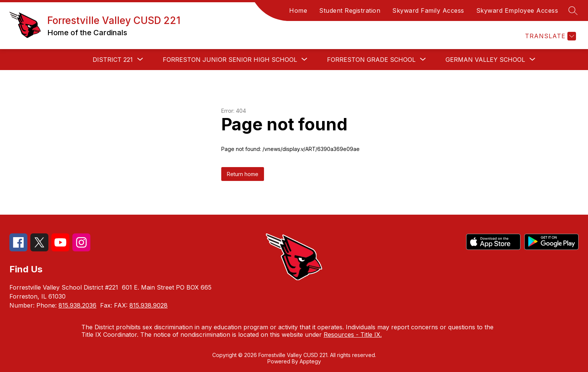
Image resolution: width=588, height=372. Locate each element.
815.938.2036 (77, 305)
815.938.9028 (148, 305)
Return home (243, 174)
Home (298, 10)
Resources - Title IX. (353, 335)
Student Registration (350, 10)
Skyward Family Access (428, 10)
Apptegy (310, 361)
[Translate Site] (550, 36)
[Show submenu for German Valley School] (485, 60)
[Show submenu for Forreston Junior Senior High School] (230, 60)
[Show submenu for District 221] (113, 60)
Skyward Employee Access (517, 10)
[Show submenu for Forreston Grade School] (371, 60)
